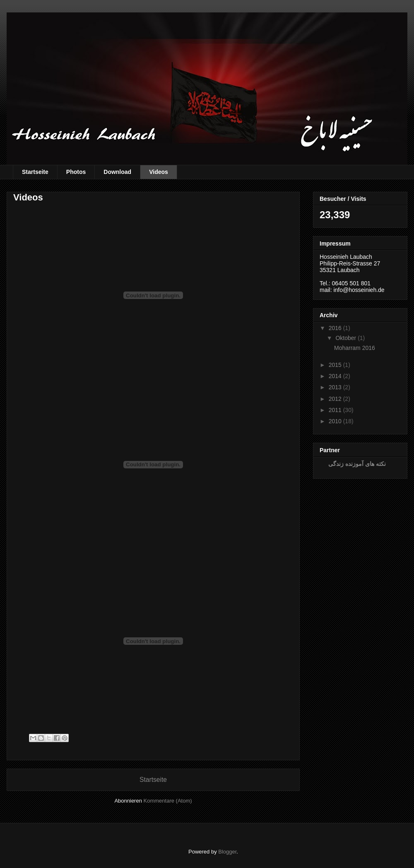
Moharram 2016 (355, 348)
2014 (335, 376)
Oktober (346, 338)
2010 (335, 421)
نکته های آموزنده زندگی (357, 464)
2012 (335, 399)
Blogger (227, 852)
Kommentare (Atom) (168, 801)
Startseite (35, 172)
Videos (159, 172)
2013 (335, 387)
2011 (335, 410)
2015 (335, 365)
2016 (335, 328)
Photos (76, 172)
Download (117, 172)
